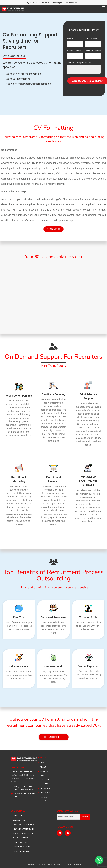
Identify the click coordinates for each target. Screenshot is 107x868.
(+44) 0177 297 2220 (24, 790)
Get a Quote (45, 788)
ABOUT (43, 767)
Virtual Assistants (21, 851)
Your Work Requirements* (84, 68)
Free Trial (44, 784)
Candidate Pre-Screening (24, 825)
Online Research (20, 838)
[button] (99, 860)
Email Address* (93, 41)
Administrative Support (23, 833)
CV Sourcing (18, 816)
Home (43, 763)
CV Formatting (19, 820)
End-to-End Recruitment (24, 829)
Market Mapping (20, 842)
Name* (75, 41)
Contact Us (45, 793)
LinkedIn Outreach (21, 847)
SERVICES (44, 771)
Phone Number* (75, 53)
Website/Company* (94, 53)
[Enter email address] (68, 817)
